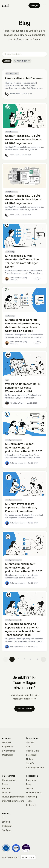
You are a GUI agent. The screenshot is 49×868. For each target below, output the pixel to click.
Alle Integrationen (35, 767)
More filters (22, 61)
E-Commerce (9, 751)
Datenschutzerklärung (13, 801)
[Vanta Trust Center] (26, 848)
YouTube (7, 830)
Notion (29, 759)
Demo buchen (9, 780)
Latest (7, 61)
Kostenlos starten (24, 709)
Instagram (7, 826)
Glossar (30, 788)
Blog (28, 784)
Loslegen (34, 5)
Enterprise (31, 780)
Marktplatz (7, 755)
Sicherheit (31, 805)
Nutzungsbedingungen (13, 797)
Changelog (31, 797)
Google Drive (33, 751)
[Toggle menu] (45, 5)
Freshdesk (31, 755)
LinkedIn (6, 822)
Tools (29, 801)
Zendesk (30, 742)
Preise (5, 784)
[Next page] (43, 659)
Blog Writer (8, 747)
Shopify (30, 763)
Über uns (7, 793)
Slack (29, 747)
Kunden (6, 788)
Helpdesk (7, 742)
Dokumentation (34, 793)
